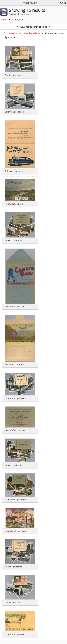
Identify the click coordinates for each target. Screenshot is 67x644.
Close (63, 3)
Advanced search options (34, 27)
